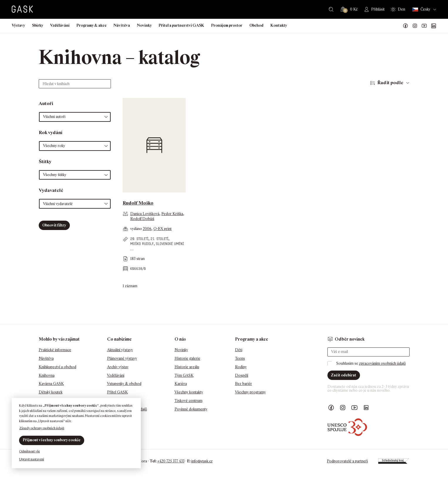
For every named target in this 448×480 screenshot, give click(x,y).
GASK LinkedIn (434, 26)
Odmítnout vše (29, 451)
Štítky (45, 162)
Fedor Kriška (172, 214)
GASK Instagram (415, 26)
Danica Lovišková (145, 214)
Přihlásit (378, 9)
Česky (421, 10)
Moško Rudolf (142, 244)
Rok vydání (51, 132)
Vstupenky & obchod (124, 384)
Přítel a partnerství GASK (181, 25)
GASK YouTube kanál (424, 26)
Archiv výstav (118, 367)
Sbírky (38, 25)
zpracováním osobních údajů (382, 363)
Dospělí (242, 375)
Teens (240, 358)
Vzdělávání (60, 25)
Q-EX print (163, 229)
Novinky (144, 25)
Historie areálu (187, 367)
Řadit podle (390, 83)
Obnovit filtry (54, 225)
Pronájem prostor (227, 25)
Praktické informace (55, 350)
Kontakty (279, 25)
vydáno (137, 229)
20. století (139, 239)
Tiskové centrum (189, 401)
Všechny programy (250, 392)
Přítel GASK (118, 392)
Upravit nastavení (32, 459)
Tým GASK (184, 375)
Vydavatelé (51, 190)
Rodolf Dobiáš (142, 219)
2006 (147, 229)
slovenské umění (170, 244)
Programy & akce (92, 25)
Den (401, 9)
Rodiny (241, 367)
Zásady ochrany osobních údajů (42, 428)
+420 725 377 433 (171, 461)
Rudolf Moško (138, 203)
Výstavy (18, 25)
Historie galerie (187, 358)
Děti (239, 350)
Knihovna (47, 375)
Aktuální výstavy (120, 350)
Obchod (256, 25)
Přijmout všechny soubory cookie (52, 440)
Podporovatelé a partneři (347, 461)
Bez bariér (244, 384)
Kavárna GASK (51, 384)
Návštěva (122, 25)
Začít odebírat (344, 375)
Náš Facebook (405, 26)
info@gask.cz (202, 461)
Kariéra (181, 384)
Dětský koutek (51, 392)
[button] (75, 117)
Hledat (331, 9)
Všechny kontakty (189, 392)
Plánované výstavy (122, 358)
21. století (159, 239)
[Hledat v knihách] (75, 84)
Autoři (46, 103)
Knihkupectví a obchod (58, 367)
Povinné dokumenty (191, 409)
